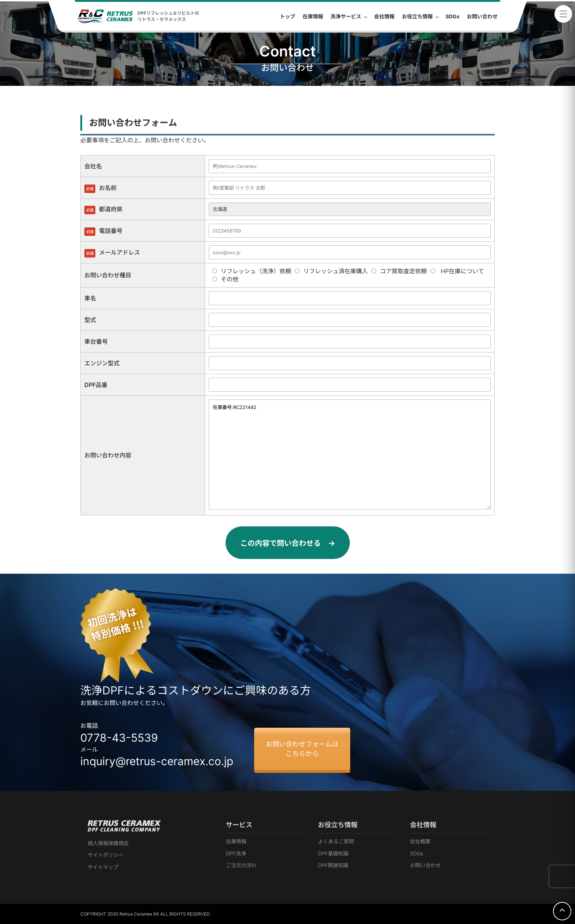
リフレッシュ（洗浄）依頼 (252, 271)
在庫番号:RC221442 (350, 454)
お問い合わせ (425, 865)
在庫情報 (236, 841)
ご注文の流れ (241, 865)
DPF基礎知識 (333, 853)
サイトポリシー (106, 855)
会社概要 (420, 841)
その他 (225, 279)
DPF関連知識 (333, 865)
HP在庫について (457, 271)
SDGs (417, 853)
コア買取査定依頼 (399, 271)
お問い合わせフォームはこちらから (302, 749)
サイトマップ (103, 867)
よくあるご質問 (336, 841)
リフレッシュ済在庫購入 (331, 271)
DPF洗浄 (236, 853)
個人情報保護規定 (108, 843)
